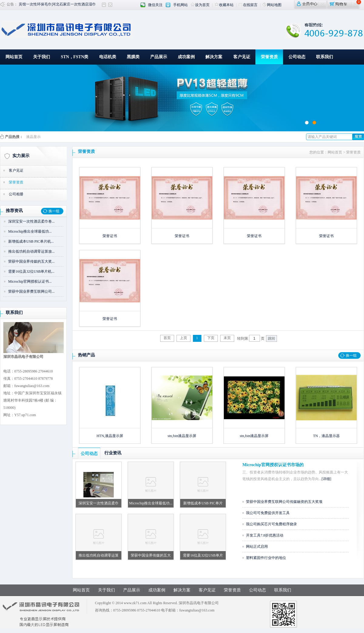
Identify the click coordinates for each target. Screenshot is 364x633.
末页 (227, 338)
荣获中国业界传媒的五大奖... (31, 261)
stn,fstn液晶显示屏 (182, 436)
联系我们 (325, 57)
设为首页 (200, 5)
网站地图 (272, 5)
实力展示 (21, 156)
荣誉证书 (110, 236)
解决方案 (214, 57)
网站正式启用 (257, 547)
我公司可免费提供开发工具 (268, 513)
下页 (211, 338)
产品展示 (159, 57)
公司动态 (297, 57)
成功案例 (186, 57)
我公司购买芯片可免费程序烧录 (271, 524)
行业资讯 (113, 453)
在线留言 (248, 5)
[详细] (326, 479)
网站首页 (14, 57)
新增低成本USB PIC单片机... (31, 241)
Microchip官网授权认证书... (30, 281)
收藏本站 (224, 5)
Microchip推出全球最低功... (30, 231)
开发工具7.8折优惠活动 (265, 535)
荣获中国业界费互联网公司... (31, 291)
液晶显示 (33, 137)
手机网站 (180, 5)
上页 (184, 338)
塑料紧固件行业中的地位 (266, 558)
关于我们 (42, 57)
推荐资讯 (14, 211)
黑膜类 (133, 57)
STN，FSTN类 (74, 57)
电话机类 (108, 57)
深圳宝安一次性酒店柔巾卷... (31, 221)
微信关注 (155, 5)
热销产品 (86, 355)
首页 (167, 338)
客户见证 (242, 57)
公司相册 (16, 194)
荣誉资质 (269, 57)
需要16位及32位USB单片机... (31, 271)
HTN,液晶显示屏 (110, 436)
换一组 (54, 211)
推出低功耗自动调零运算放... (31, 251)
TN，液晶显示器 (326, 436)
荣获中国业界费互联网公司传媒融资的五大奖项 (284, 502)
